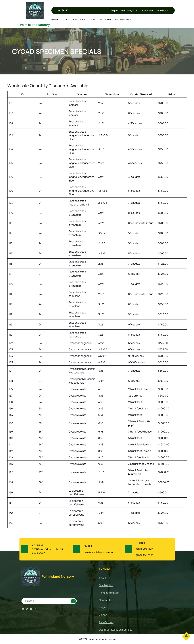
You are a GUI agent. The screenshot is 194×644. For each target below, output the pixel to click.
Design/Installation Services (116, 630)
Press (102, 607)
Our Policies (106, 585)
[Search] (74, 601)
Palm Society (107, 622)
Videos (103, 615)
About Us (104, 578)
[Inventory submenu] (131, 20)
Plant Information (109, 593)
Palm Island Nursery (35, 25)
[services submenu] (86, 20)
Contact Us (106, 600)
